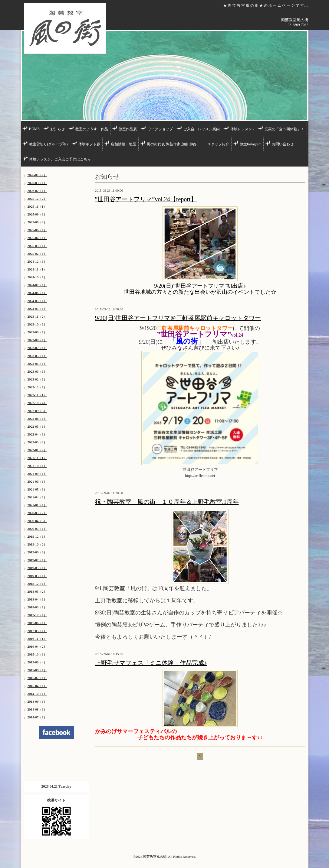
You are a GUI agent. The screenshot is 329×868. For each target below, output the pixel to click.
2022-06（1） (37, 419)
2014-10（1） (37, 694)
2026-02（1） (37, 191)
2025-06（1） (37, 230)
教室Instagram (251, 144)
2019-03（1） (37, 576)
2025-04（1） (37, 238)
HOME (34, 129)
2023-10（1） (37, 324)
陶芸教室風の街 (155, 857)
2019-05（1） (37, 568)
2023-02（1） (37, 379)
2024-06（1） (37, 293)
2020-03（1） (37, 529)
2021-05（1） (37, 489)
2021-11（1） (37, 458)
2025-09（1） (37, 214)
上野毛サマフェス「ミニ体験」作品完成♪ (151, 663)
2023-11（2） (37, 316)
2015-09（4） (37, 662)
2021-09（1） (37, 474)
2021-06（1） (37, 481)
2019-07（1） (37, 560)
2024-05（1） (37, 301)
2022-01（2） (37, 450)
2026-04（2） (37, 175)
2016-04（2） (37, 646)
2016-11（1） (37, 639)
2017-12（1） (37, 615)
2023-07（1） (37, 348)
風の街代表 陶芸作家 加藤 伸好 (172, 144)
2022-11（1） (37, 395)
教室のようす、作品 (92, 129)
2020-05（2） (37, 513)
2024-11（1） (37, 269)
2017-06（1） (37, 623)
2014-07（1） (37, 717)
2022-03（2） (37, 442)
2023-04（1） (37, 364)
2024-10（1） (37, 277)
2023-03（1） (37, 371)
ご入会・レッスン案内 (202, 129)
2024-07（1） (37, 285)
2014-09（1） (37, 701)
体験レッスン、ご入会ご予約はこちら (60, 159)
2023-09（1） (37, 332)
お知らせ (58, 129)
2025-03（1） (37, 246)
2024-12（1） (37, 261)
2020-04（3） (37, 521)
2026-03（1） (37, 183)
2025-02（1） (37, 254)
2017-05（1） (37, 631)
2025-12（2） (37, 199)
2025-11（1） (37, 206)
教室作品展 (128, 129)
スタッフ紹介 (218, 144)
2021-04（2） (37, 497)
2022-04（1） (37, 434)
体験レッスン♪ (242, 129)
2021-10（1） (37, 466)
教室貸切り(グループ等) (48, 144)
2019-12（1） (37, 536)
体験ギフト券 (89, 144)
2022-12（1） (37, 387)
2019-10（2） (37, 544)
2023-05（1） (37, 356)
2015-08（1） (37, 670)
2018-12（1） (37, 584)
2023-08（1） (37, 340)
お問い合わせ (283, 144)
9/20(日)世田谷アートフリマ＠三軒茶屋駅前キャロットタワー (178, 318)
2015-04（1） (37, 686)
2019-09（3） (37, 552)
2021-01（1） (37, 505)
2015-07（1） (37, 678)
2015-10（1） (37, 654)
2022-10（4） (37, 403)
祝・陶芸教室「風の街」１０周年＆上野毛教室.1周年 (167, 502)
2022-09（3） (37, 411)
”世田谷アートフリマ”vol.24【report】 (146, 199)
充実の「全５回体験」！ (285, 129)
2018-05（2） (37, 591)
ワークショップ (160, 129)
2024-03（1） (37, 309)
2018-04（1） (37, 599)
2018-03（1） (37, 607)
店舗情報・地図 (123, 144)
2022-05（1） (37, 426)
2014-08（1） (37, 709)
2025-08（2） (37, 222)
